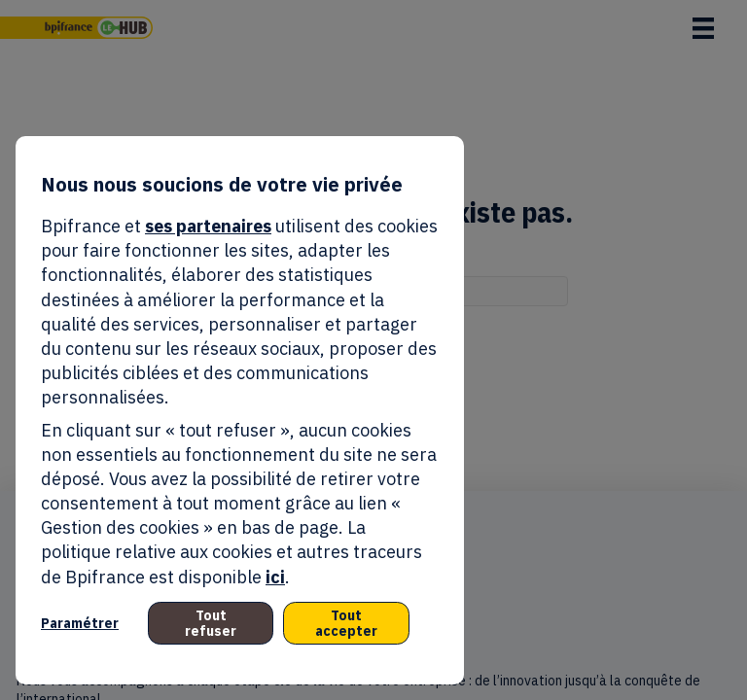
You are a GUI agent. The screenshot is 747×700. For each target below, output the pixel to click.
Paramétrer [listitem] (80, 623)
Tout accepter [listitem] (346, 623)
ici (275, 577)
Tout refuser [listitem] (211, 623)
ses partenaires (208, 226)
